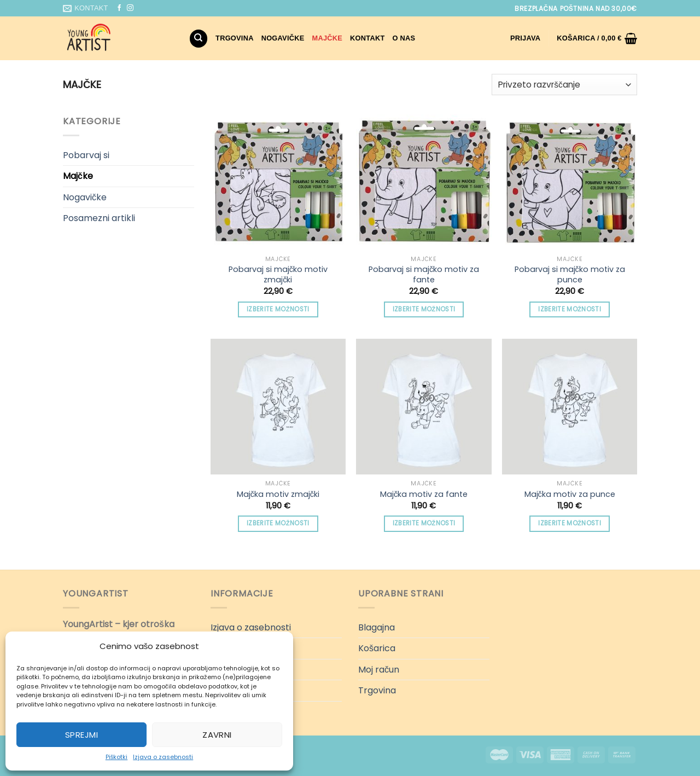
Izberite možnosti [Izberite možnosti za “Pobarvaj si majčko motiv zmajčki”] (278, 309)
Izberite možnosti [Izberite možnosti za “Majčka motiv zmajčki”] (278, 523)
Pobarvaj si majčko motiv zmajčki (278, 274)
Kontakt (367, 38)
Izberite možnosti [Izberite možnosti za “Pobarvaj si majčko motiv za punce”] (570, 309)
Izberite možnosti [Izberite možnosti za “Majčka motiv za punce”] (570, 523)
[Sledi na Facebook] (119, 8)
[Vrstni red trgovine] (564, 85)
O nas (404, 38)
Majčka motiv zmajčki (278, 494)
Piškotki (117, 757)
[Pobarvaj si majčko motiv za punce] (570, 182)
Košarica (377, 648)
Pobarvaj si (86, 155)
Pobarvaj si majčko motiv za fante (424, 274)
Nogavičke (283, 38)
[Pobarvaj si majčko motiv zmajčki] (278, 182)
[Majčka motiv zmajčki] (278, 406)
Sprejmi (81, 735)
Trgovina (235, 38)
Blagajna (377, 627)
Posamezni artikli (99, 218)
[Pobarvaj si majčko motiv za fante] (424, 182)
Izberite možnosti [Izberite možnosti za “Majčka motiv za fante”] (424, 523)
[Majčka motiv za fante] (424, 406)
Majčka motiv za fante (424, 494)
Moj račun (379, 670)
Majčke (328, 38)
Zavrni (217, 735)
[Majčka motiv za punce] (570, 406)
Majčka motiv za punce (570, 494)
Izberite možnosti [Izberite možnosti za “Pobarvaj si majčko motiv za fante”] (424, 309)
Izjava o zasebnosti (163, 757)
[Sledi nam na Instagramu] (130, 8)
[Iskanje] (199, 39)
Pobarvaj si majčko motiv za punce (570, 274)
